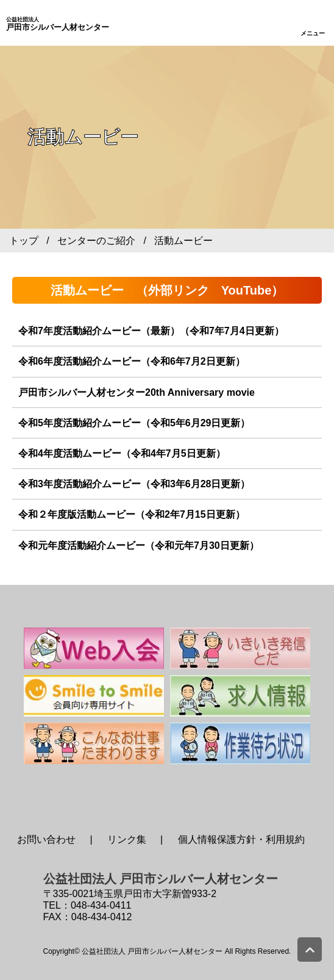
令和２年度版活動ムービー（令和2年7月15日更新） (132, 514)
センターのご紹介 (96, 241)
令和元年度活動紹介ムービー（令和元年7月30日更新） (139, 545)
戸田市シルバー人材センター (58, 24)
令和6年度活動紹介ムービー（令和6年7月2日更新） (132, 361)
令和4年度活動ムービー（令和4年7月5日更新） (122, 453)
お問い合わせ (46, 839)
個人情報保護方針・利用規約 (241, 839)
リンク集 (127, 839)
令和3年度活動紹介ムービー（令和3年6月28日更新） (134, 484)
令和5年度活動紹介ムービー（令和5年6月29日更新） (134, 423)
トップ (24, 241)
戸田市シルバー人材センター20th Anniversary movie (137, 392)
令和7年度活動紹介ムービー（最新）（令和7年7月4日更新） (151, 331)
